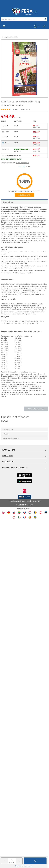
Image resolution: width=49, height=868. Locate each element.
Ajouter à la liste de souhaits (24, 866)
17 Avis (15, 109)
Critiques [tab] (5, 434)
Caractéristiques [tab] (8, 429)
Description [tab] (8, 202)
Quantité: (11, 862)
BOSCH (12, 105)
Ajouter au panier (35, 861)
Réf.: (17, 105)
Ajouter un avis (25, 109)
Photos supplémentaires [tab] (11, 438)
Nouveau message (36, 409)
